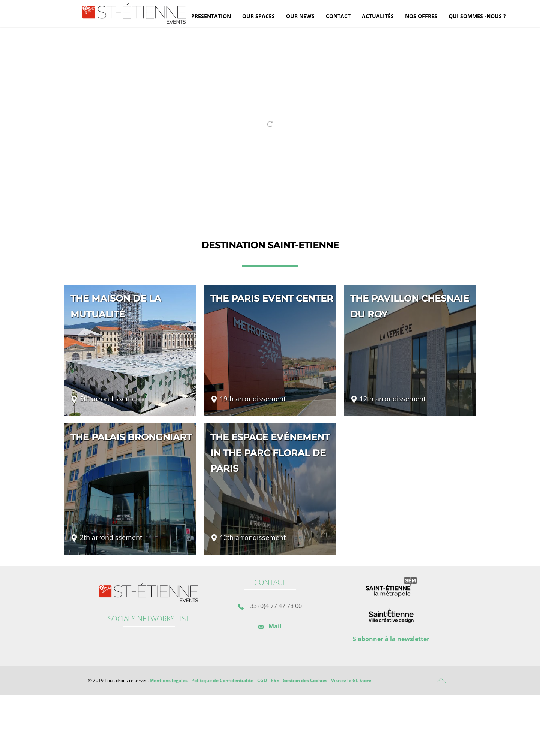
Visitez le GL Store (351, 680)
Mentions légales (169, 680)
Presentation (211, 16)
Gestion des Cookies (305, 680)
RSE (275, 680)
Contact (338, 16)
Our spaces (259, 16)
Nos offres (421, 16)
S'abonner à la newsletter (391, 639)
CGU (262, 680)
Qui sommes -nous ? (477, 16)
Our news (300, 16)
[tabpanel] (270, 120)
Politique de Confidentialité (222, 680)
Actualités (378, 16)
